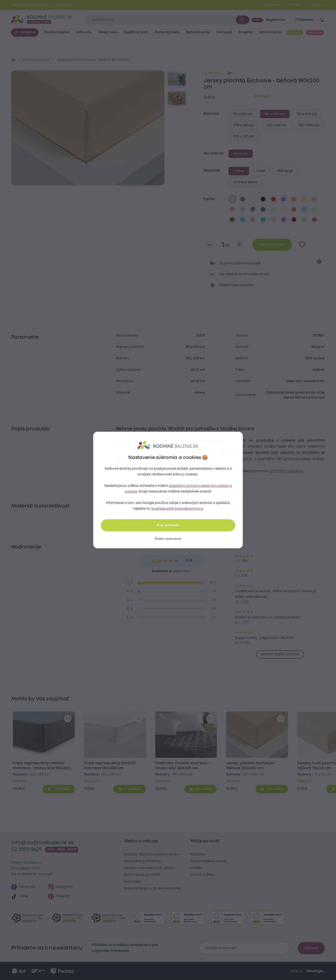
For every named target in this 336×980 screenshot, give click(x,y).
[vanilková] (284, 209)
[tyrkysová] (263, 220)
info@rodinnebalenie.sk (42, 843)
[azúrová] (243, 220)
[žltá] (304, 199)
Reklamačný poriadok (142, 875)
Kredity (196, 868)
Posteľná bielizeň (36, 60)
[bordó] (294, 220)
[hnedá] (243, 199)
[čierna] (263, 199)
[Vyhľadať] (243, 20)
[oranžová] (294, 199)
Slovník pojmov (203, 875)
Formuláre (132, 882)
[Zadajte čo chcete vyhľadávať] (167, 20)
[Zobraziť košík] (322, 20)
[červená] (273, 199)
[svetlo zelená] (314, 209)
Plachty (246, 459)
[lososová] (232, 209)
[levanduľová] (314, 199)
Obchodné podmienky (142, 861)
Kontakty (198, 854)
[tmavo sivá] (253, 209)
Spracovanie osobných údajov (149, 868)
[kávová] (253, 220)
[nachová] (284, 220)
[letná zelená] (304, 220)
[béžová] (232, 199)
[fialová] (284, 199)
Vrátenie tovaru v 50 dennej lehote (152, 888)
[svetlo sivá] (243, 209)
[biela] (253, 199)
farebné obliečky (196, 506)
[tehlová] (294, 209)
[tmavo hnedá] (232, 220)
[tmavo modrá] (263, 209)
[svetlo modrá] (304, 209)
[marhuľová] (273, 220)
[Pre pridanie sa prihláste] (302, 245)
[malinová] (314, 220)
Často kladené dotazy (209, 861)
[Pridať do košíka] (59, 789)
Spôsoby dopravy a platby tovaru (152, 854)
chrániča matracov (287, 471)
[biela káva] (273, 209)
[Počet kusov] (225, 245)
